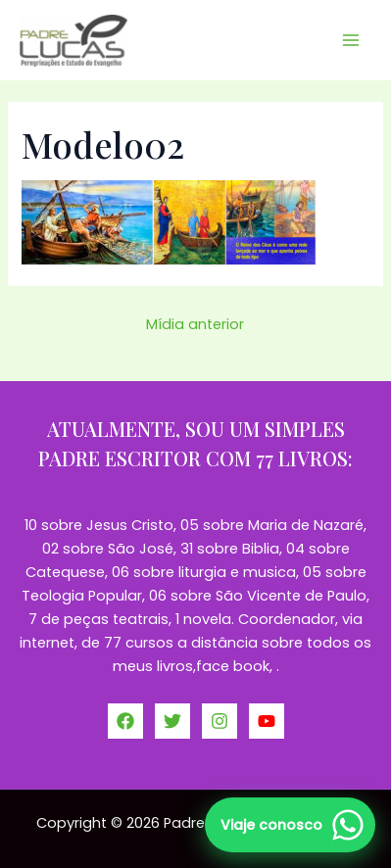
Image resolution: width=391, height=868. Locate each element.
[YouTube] (267, 721)
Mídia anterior (195, 324)
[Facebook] (125, 721)
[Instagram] (220, 721)
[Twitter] (172, 721)
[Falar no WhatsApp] (290, 825)
